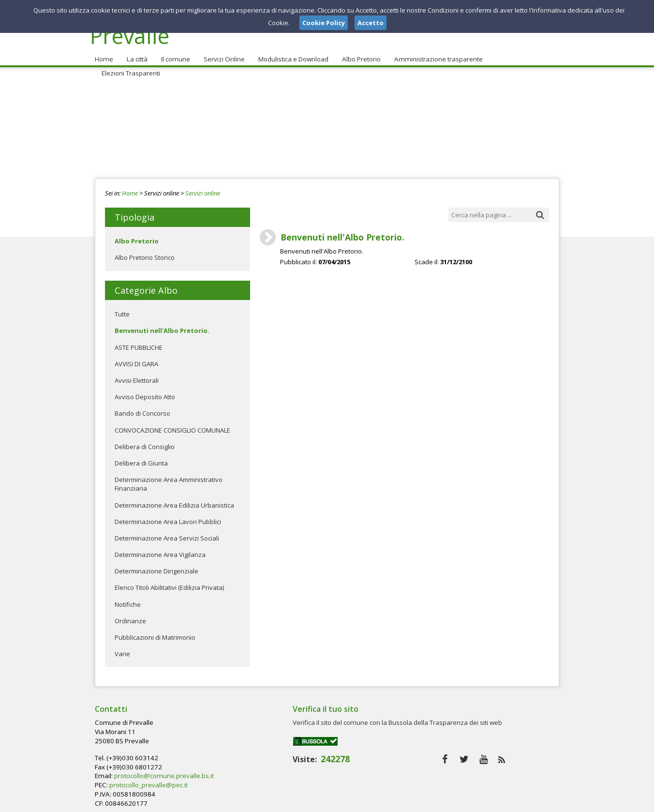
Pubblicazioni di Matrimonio (155, 632)
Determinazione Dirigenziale (156, 566)
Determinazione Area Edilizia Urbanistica (174, 499)
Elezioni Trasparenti (520, 54)
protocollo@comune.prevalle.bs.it (320, 735)
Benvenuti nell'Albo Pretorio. (162, 325)
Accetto (371, 23)
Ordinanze (130, 616)
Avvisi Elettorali (137, 375)
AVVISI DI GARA (136, 359)
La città (136, 54)
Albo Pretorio (358, 54)
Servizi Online (222, 54)
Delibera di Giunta (141, 458)
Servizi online (203, 188)
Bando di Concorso (142, 408)
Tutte (122, 309)
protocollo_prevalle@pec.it (305, 744)
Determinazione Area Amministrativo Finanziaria (169, 479)
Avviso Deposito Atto (145, 391)
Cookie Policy (538, 802)
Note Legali (464, 802)
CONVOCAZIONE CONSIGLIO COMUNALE (172, 424)
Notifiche (128, 599)
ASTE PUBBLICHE (139, 342)
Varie (122, 648)
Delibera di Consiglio (145, 441)
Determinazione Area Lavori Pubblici (168, 516)
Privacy (499, 802)
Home (104, 54)
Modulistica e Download (290, 54)
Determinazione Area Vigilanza (160, 549)
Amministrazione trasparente (434, 54)
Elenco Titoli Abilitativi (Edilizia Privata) (169, 582)
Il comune (174, 54)
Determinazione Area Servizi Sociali (167, 533)
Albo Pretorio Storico (145, 252)
